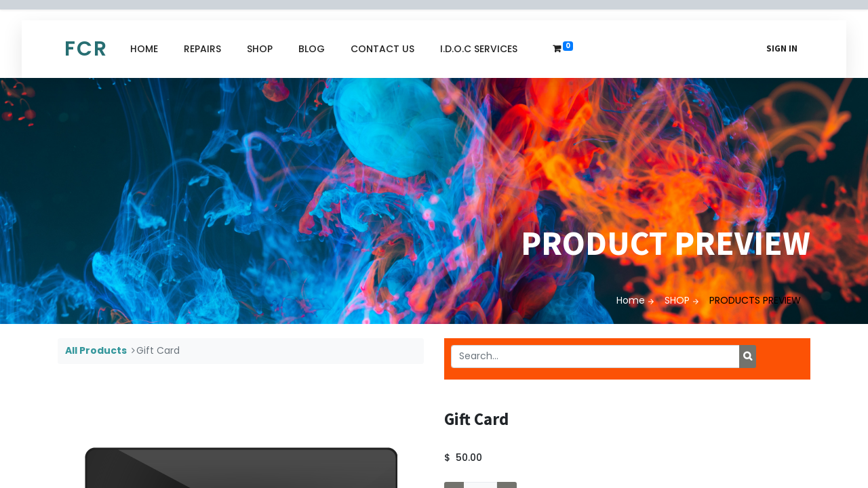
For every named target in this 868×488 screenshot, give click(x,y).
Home (631, 300)
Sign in (782, 48)
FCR (86, 49)
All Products (96, 350)
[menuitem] (144, 49)
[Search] (748, 357)
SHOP (677, 300)
